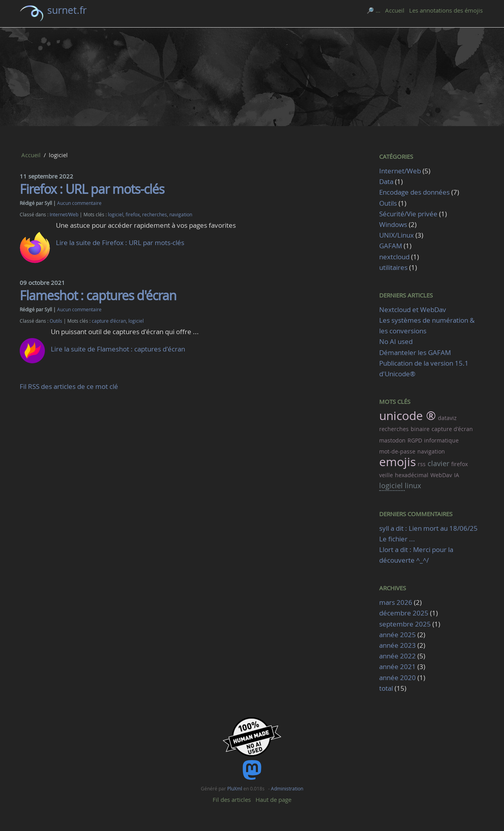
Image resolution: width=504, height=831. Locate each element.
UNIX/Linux (397, 235)
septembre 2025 (405, 624)
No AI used (396, 341)
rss (422, 464)
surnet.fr (67, 10)
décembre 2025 (404, 613)
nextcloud (394, 257)
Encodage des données (414, 192)
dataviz (447, 418)
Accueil (395, 10)
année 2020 (397, 678)
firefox (133, 215)
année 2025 (397, 635)
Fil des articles (232, 799)
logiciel (116, 215)
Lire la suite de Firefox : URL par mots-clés (120, 243)
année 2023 (397, 645)
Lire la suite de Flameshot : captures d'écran (118, 349)
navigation (181, 215)
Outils (56, 321)
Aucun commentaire (79, 203)
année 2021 (397, 666)
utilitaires (393, 267)
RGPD (415, 440)
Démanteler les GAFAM (415, 352)
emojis (397, 462)
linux (413, 485)
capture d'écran (109, 321)
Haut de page (273, 799)
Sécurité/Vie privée (408, 214)
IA (457, 475)
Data (386, 181)
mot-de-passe (397, 451)
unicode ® (408, 416)
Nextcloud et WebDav (413, 310)
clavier (438, 463)
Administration (287, 788)
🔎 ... (373, 10)
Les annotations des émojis (446, 10)
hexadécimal (412, 475)
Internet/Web (64, 215)
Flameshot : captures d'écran (98, 295)
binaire (420, 429)
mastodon (392, 440)
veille (386, 475)
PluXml (235, 788)
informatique (441, 440)
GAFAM (391, 246)
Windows (393, 224)
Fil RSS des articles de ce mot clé (69, 386)
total (387, 688)
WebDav (441, 475)
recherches (155, 215)
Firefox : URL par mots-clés (92, 189)
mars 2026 (396, 602)
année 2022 (397, 656)
